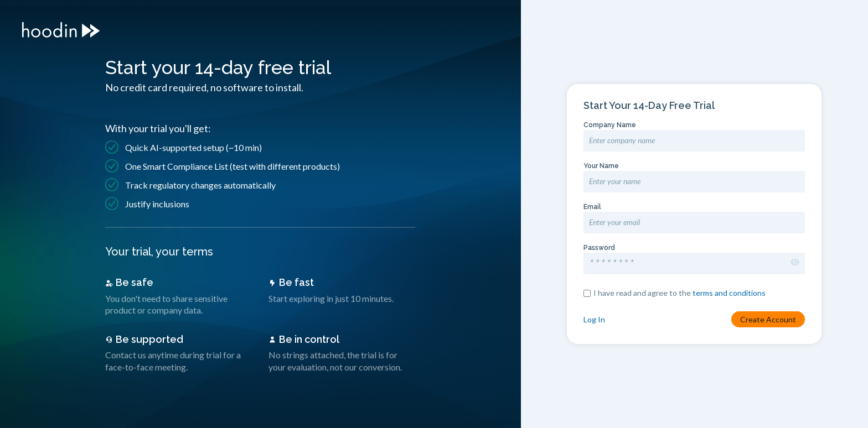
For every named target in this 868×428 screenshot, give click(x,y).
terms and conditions (729, 293)
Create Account (768, 320)
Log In (594, 320)
